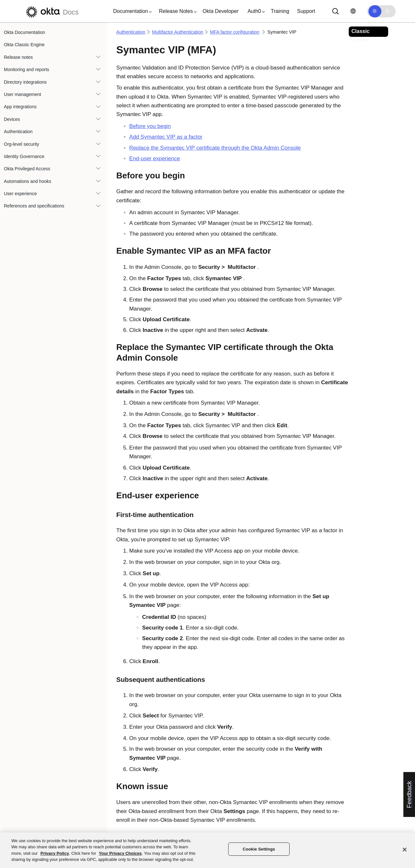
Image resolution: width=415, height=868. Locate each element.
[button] (131, 11)
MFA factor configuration (235, 32)
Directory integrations (25, 82)
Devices (12, 119)
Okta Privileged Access (27, 169)
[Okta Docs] (51, 11)
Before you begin (150, 126)
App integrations (20, 107)
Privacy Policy (55, 853)
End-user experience (155, 159)
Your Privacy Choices (120, 853)
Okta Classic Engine (24, 45)
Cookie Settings (259, 849)
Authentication (18, 132)
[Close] (405, 850)
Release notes (18, 57)
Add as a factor (166, 137)
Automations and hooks (27, 181)
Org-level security (21, 144)
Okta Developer (221, 11)
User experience (20, 194)
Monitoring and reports (27, 69)
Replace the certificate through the (215, 148)
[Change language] (353, 11)
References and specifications (34, 206)
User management (22, 94)
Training (280, 11)
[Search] (335, 11)
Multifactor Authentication (178, 32)
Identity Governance (24, 156)
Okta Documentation (25, 32)
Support (306, 11)
